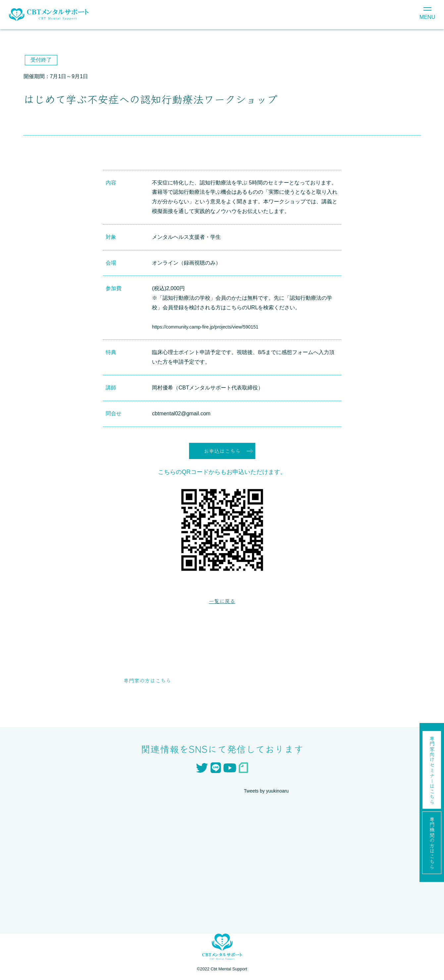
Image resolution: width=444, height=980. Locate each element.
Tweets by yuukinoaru (270, 793)
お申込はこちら (222, 451)
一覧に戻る (222, 602)
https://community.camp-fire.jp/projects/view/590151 (213, 327)
